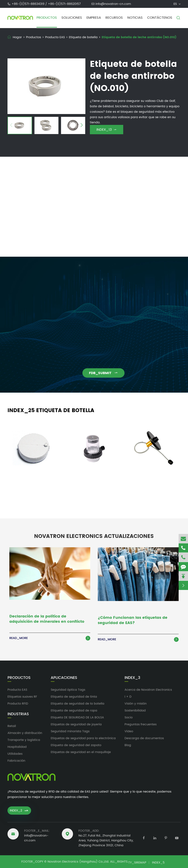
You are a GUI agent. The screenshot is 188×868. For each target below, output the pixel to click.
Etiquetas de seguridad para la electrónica (83, 738)
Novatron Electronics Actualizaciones (94, 534)
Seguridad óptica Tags (68, 690)
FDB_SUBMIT (106, 373)
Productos (47, 18)
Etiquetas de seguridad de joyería (76, 724)
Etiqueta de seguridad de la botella (78, 704)
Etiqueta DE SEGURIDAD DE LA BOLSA (77, 717)
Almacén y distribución (25, 733)
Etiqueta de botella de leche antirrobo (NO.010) (139, 37)
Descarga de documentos (144, 738)
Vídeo (129, 731)
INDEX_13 (107, 130)
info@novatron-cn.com (113, 4)
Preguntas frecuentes (141, 724)
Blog (128, 745)
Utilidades (15, 754)
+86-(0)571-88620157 (64, 4)
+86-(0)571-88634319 (28, 4)
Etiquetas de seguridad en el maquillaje (81, 752)
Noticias (135, 18)
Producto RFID (18, 704)
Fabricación (16, 761)
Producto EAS (55, 37)
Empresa (94, 18)
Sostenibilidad (135, 711)
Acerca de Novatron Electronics (148, 690)
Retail (12, 726)
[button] (11, 126)
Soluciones (72, 18)
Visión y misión (136, 704)
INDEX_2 (19, 811)
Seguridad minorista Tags (70, 731)
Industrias (18, 714)
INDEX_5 (158, 863)
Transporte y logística (24, 740)
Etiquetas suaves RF (22, 697)
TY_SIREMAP (137, 863)
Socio (129, 717)
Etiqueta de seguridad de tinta (74, 697)
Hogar (17, 37)
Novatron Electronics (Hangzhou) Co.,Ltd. (78, 862)
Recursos (114, 18)
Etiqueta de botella (83, 37)
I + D (128, 697)
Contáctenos (160, 18)
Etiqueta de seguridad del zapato (76, 745)
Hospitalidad (17, 747)
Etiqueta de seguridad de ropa (74, 711)
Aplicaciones (64, 678)
